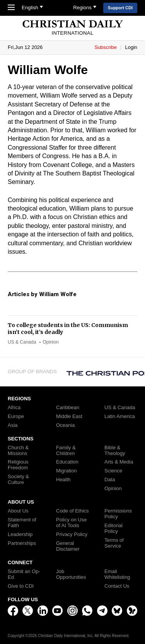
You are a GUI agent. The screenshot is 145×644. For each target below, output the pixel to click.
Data (110, 480)
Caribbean (68, 408)
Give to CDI (21, 586)
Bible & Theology (115, 451)
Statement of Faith (22, 523)
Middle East (69, 416)
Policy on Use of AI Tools (71, 523)
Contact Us (117, 586)
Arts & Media (119, 462)
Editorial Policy (113, 529)
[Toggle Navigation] (13, 8)
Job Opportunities (71, 574)
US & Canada (22, 342)
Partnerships (22, 543)
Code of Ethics (72, 511)
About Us (18, 511)
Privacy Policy (72, 534)
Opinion (50, 342)
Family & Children (66, 451)
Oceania (65, 425)
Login (131, 47)
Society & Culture (18, 480)
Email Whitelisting (117, 574)
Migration (66, 471)
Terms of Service (114, 543)
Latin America (120, 416)
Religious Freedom (18, 465)
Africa (14, 408)
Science (113, 471)
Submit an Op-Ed (24, 574)
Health (63, 480)
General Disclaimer (68, 546)
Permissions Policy (118, 514)
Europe (16, 416)
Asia (13, 425)
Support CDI (120, 8)
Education (67, 462)
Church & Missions (18, 451)
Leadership (20, 534)
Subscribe (106, 47)
